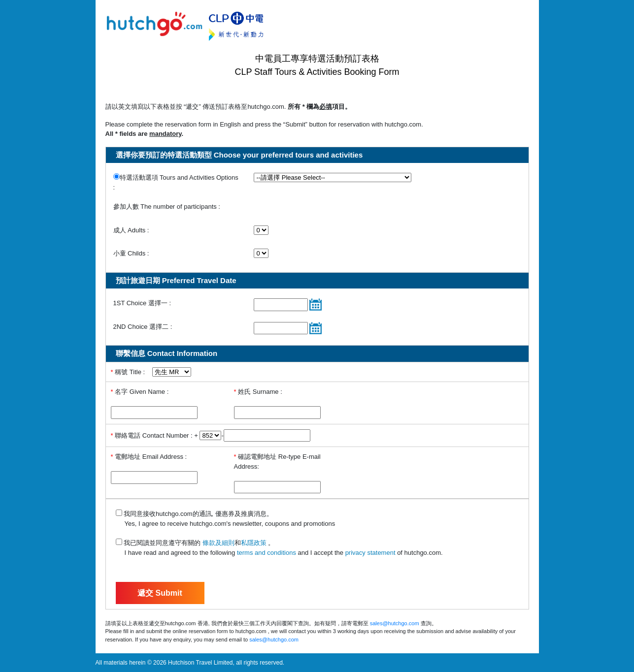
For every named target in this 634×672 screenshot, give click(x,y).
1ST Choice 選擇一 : (142, 303)
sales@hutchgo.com (395, 623)
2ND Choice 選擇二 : (143, 327)
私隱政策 (255, 543)
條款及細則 (218, 543)
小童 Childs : (131, 253)
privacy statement (370, 553)
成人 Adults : (131, 230)
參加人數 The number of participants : (167, 207)
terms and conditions (267, 553)
